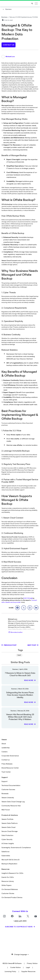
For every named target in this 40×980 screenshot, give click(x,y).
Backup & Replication (9, 864)
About (4, 744)
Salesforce (5, 852)
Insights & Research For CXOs (12, 873)
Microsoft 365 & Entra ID (11, 860)
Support (4, 781)
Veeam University (8, 798)
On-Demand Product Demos (12, 897)
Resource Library (8, 881)
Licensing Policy (10, 971)
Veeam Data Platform (10, 823)
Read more (29, 680)
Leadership (6, 748)
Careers (4, 752)
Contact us (6, 760)
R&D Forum (6, 810)
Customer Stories (8, 893)
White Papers (6, 885)
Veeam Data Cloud (8, 827)
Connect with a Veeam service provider (19, 601)
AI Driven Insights (8, 843)
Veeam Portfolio (7, 819)
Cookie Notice (15, 967)
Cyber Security (7, 839)
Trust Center (6, 772)
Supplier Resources (28, 971)
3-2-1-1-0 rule (28, 598)
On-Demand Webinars (10, 889)
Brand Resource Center (10, 768)
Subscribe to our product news (19, 927)
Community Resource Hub (11, 806)
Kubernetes (6, 856)
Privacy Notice (32, 963)
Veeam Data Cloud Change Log (13, 802)
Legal (28, 967)
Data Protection (7, 835)
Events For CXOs (8, 877)
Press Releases (7, 764)
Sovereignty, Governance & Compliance (16, 848)
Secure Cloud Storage (10, 831)
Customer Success (8, 789)
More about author (15, 632)
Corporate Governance (10, 756)
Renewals (5, 794)
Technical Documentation (11, 785)
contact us (9, 45)
